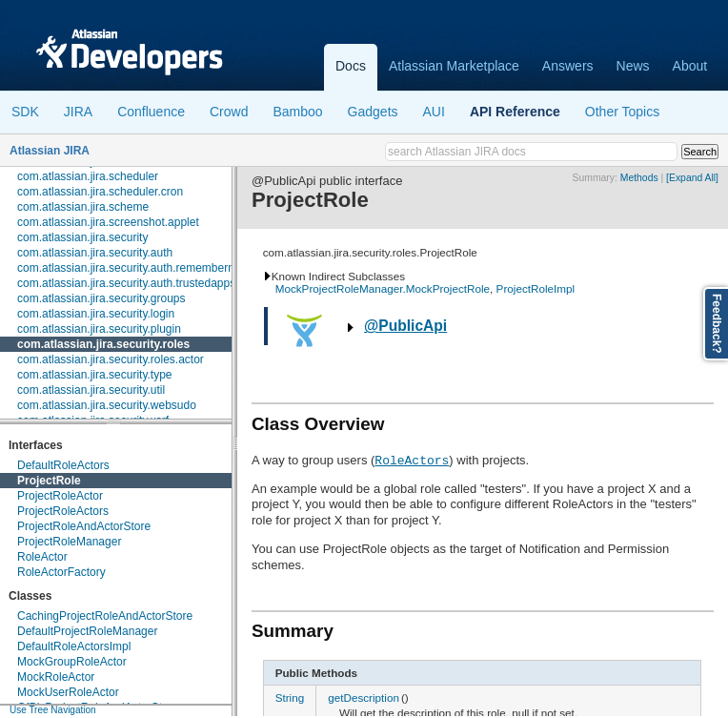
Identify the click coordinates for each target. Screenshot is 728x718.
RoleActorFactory (61, 572)
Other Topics (622, 112)
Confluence (151, 112)
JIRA (78, 112)
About (690, 66)
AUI (434, 112)
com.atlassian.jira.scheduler (88, 176)
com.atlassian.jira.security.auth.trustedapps (126, 283)
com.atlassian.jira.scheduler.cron (100, 192)
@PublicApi (405, 326)
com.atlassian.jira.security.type (95, 375)
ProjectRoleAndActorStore (84, 526)
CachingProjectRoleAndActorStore (105, 616)
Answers (568, 66)
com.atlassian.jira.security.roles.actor (111, 359)
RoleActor (42, 557)
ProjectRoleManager (69, 542)
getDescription (364, 697)
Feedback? (717, 324)
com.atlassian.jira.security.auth (95, 253)
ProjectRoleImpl (536, 288)
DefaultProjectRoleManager (87, 631)
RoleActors (412, 460)
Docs (351, 66)
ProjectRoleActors (63, 511)
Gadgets (373, 112)
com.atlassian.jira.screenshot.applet (108, 222)
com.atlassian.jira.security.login (96, 314)
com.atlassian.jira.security (82, 237)
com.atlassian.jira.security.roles (103, 344)
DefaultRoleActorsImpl (74, 646)
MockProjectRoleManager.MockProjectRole (383, 288)
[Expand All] (692, 178)
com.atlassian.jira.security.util (91, 390)
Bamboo (297, 112)
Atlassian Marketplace (454, 66)
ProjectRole (49, 481)
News (633, 66)
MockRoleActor (56, 677)
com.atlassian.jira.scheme (83, 207)
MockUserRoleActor (68, 692)
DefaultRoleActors (63, 465)
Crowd (229, 112)
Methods (639, 178)
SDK (25, 112)
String (290, 697)
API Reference (515, 112)
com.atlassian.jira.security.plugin (99, 329)
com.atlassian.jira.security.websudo (107, 405)
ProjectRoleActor (60, 496)
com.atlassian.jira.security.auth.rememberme (131, 268)
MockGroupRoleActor (72, 662)
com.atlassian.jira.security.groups (101, 298)
